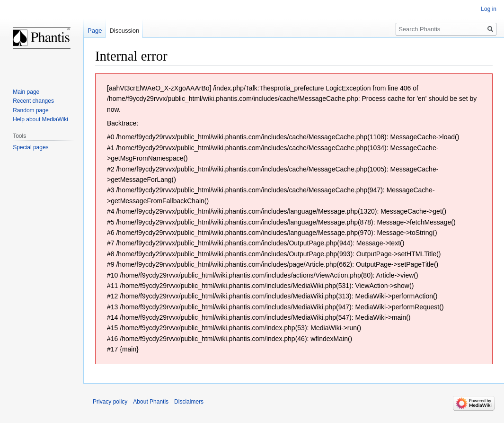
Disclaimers (189, 402)
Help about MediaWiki (40, 119)
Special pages (31, 147)
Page (95, 31)
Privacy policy (110, 402)
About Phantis (151, 402)
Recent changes (33, 101)
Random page (31, 110)
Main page (26, 92)
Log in (489, 9)
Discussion (124, 31)
